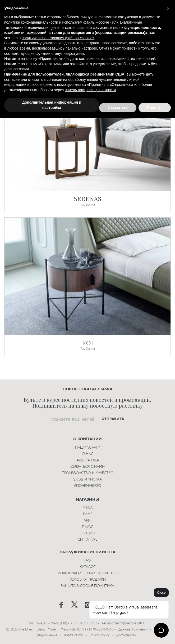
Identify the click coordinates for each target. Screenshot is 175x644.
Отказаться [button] (118, 108)
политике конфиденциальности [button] (31, 22)
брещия (87, 533)
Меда (88, 508)
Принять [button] (155, 108)
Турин (88, 521)
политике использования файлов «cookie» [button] (58, 38)
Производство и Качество (88, 473)
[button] (168, 8)
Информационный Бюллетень (88, 573)
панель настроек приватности (90, 90)
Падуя (88, 527)
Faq (87, 561)
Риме (88, 514)
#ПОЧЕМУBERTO (87, 486)
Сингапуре (87, 540)
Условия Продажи (88, 580)
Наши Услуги (88, 448)
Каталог (88, 567)
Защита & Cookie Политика (87, 586)
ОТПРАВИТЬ (113, 419)
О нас (87, 454)
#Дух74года (88, 460)
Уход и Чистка (87, 480)
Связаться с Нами (87, 467)
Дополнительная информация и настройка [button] (52, 105)
